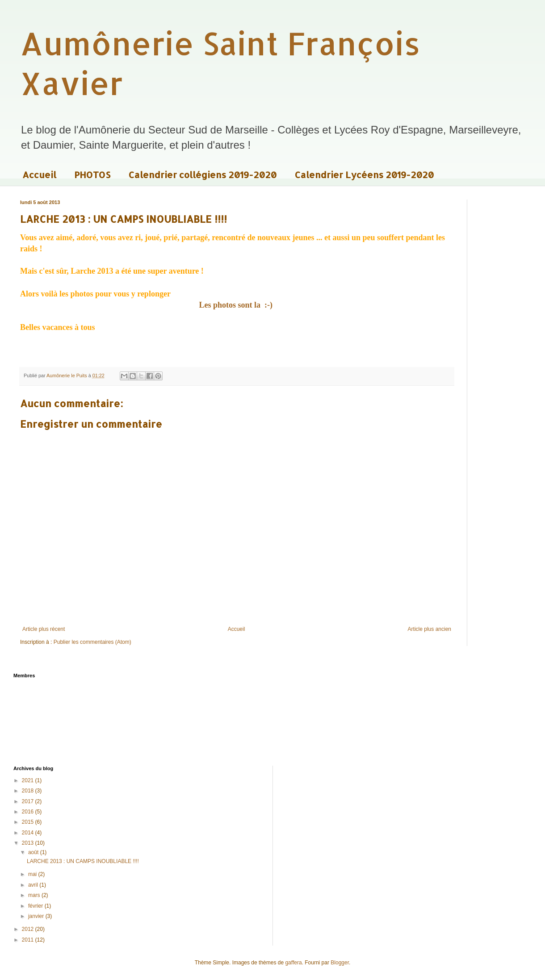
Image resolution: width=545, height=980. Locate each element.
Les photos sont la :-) (237, 305)
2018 (29, 791)
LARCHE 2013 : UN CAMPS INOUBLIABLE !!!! (83, 861)
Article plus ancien (430, 629)
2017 (29, 801)
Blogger (340, 963)
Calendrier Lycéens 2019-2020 (364, 175)
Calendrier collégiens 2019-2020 (202, 175)
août (34, 852)
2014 (29, 833)
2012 (29, 929)
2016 (29, 812)
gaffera (293, 963)
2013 (29, 843)
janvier (37, 916)
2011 (29, 940)
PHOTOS (92, 175)
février (36, 906)
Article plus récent (44, 629)
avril (34, 885)
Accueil (39, 175)
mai (33, 874)
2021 (29, 780)
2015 (29, 822)
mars (35, 895)
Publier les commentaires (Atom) (92, 642)
